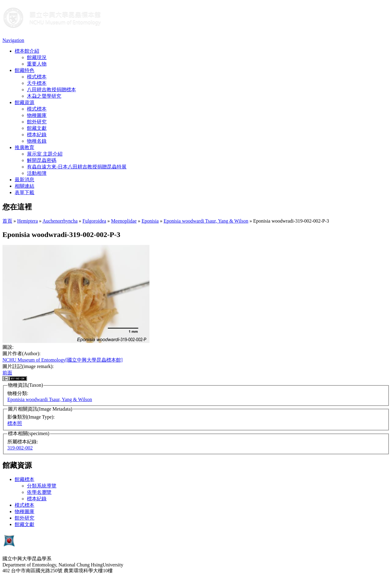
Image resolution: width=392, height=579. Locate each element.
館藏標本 (24, 479)
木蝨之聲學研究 (44, 96)
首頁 (7, 221)
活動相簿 (37, 173)
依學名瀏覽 (39, 492)
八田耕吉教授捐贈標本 (51, 90)
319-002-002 (20, 448)
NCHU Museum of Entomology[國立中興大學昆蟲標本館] (62, 360)
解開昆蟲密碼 (42, 160)
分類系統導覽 (42, 486)
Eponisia (150, 221)
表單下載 (24, 192)
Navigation (13, 40)
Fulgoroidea (94, 221)
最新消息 (24, 180)
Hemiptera (28, 221)
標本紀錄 (37, 135)
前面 (7, 373)
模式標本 (37, 77)
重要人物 (37, 64)
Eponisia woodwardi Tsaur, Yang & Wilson (206, 221)
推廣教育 (24, 147)
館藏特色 (24, 70)
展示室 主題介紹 (45, 154)
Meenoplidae (124, 221)
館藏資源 (24, 102)
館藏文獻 (37, 128)
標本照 (15, 423)
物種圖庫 (37, 115)
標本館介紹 (27, 51)
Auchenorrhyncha (60, 221)
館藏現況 (37, 57)
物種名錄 (37, 141)
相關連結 (24, 186)
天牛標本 (37, 83)
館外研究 (37, 122)
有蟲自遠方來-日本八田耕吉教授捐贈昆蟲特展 (77, 167)
